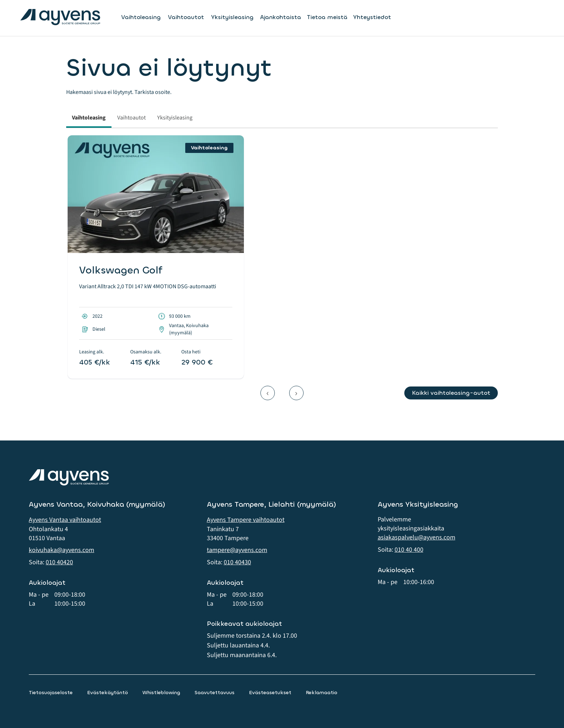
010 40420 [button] (59, 562)
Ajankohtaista (281, 17)
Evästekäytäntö (108, 693)
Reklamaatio (322, 693)
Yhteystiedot (372, 17)
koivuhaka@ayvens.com (62, 550)
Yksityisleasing (232, 17)
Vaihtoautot (186, 17)
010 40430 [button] (237, 562)
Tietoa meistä (327, 17)
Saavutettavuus (215, 693)
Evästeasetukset (270, 693)
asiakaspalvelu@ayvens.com (417, 537)
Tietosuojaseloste (51, 693)
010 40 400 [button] (409, 550)
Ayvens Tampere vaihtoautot (246, 520)
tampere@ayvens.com (237, 550)
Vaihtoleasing (141, 17)
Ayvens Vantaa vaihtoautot (65, 520)
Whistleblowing (161, 693)
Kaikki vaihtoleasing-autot (451, 393)
